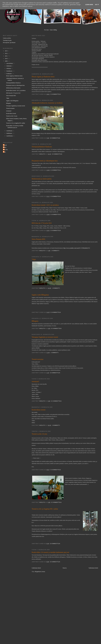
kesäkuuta (9, 74)
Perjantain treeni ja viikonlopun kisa (45, 161)
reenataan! (35, 381)
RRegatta (35, 321)
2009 (6, 61)
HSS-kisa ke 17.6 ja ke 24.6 (42, 223)
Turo (5, 152)
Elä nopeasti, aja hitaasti (9, 42)
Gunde (5, 145)
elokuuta (9, 68)
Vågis (34, 259)
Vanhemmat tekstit (93, 568)
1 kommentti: (56, 251)
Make (5, 147)
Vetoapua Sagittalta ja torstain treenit (45, 337)
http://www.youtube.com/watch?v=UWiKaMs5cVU (77, 248)
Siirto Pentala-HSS (38, 239)
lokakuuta (9, 66)
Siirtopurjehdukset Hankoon (42, 147)
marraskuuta (10, 63)
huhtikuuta (9, 133)
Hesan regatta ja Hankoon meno (43, 77)
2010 (6, 59)
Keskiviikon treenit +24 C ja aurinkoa (45, 205)
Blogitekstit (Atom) (40, 572)
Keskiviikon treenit (39, 410)
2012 (6, 53)
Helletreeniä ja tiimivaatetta (42, 179)
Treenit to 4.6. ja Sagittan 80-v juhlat (45, 509)
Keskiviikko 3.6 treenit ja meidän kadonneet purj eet (50, 552)
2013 (6, 51)
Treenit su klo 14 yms (39, 434)
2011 (6, 56)
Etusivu (65, 568)
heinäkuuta (9, 71)
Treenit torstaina (38, 359)
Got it (97, 5)
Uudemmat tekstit (36, 568)
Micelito (6, 150)
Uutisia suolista (7, 38)
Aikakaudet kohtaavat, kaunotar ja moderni (47, 103)
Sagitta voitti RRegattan (40, 295)
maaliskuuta (10, 136)
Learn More (89, 5)
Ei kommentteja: (56, 94)
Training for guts (7, 40)
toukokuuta (10, 131)
